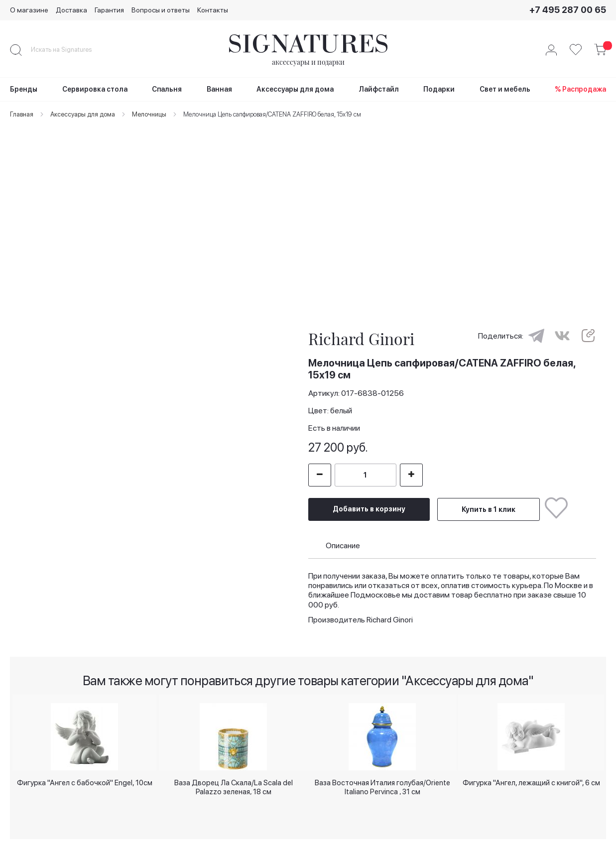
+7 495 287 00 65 (568, 10)
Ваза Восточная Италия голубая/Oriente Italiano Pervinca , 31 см (382, 786)
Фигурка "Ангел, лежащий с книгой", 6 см (531, 782)
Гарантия (109, 10)
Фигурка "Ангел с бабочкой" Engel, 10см (85, 782)
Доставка (71, 10)
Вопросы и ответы (161, 10)
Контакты (213, 10)
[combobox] (70, 50)
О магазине (29, 10)
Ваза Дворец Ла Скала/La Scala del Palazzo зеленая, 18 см (234, 786)
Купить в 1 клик (489, 505)
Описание (343, 541)
